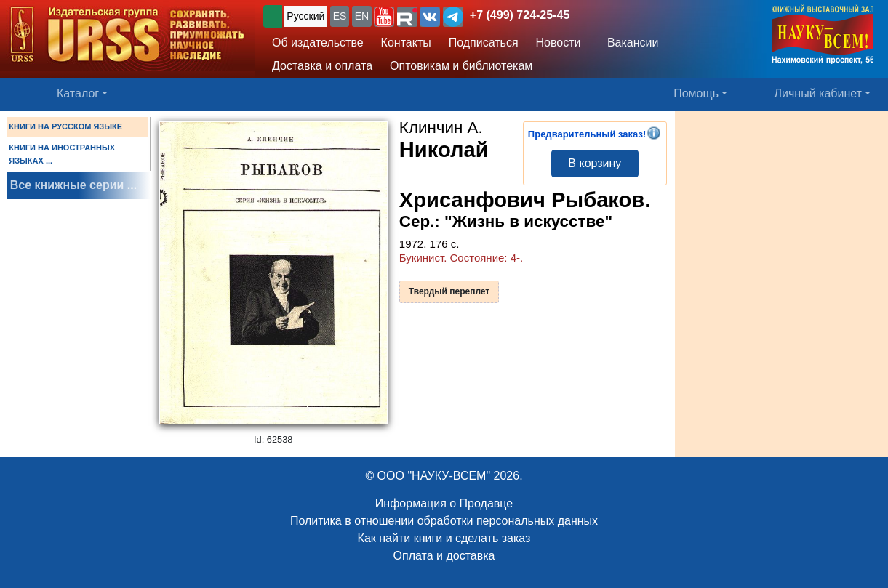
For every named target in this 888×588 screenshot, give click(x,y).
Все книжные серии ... (73, 185)
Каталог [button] (78, 93)
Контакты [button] (406, 43)
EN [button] (362, 16)
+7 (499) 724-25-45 (520, 15)
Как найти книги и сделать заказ (444, 538)
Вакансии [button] (629, 43)
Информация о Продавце (444, 503)
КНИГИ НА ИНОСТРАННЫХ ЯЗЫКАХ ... (62, 154)
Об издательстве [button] (318, 43)
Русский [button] (305, 16)
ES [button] (340, 16)
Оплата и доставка (444, 556)
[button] (384, 17)
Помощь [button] (696, 93)
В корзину (595, 163)
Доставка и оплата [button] (322, 66)
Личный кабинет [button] (818, 93)
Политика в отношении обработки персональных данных (444, 521)
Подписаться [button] (484, 43)
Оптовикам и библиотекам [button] (461, 66)
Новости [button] (559, 43)
